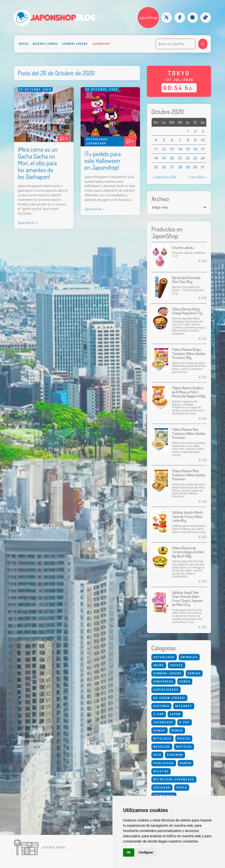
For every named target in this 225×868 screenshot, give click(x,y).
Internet (184, 706)
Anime (159, 665)
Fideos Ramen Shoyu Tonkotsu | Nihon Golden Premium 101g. (189, 353)
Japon (175, 714)
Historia (161, 706)
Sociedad (162, 787)
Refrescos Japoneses (174, 779)
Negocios (162, 747)
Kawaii (160, 730)
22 (188, 158)
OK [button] (129, 852)
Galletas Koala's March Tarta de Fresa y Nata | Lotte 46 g (187, 516)
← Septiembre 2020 (164, 177)
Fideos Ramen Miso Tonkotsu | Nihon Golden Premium (189, 475)
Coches (177, 665)
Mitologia (162, 738)
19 (164, 158)
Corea (185, 681)
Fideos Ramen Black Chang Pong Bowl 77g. (188, 311)
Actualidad (97, 139)
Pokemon (175, 755)
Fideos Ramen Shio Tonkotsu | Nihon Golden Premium (189, 433)
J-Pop (159, 714)
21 (180, 158)
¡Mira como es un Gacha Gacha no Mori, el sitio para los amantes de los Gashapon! (38, 163)
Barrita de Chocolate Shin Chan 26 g (186, 280)
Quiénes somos (45, 44)
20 (172, 158)
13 (172, 149)
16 (195, 149)
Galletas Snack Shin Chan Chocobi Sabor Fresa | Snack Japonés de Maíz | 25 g (188, 598)
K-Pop (185, 722)
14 (180, 149)
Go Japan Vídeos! (169, 698)
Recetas (161, 771)
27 (172, 167)
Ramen (186, 763)
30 (195, 167)
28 (180, 167)
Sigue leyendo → (28, 222)
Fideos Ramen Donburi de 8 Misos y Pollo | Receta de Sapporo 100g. (189, 392)
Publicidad (164, 763)
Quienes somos (54, 847)
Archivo (160, 199)
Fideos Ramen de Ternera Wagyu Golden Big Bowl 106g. (188, 552)
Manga (177, 730)
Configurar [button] (146, 852)
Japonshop (101, 44)
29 (188, 167)
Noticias (184, 747)
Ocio (157, 755)
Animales (189, 657)
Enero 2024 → (198, 177)
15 (188, 149)
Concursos (163, 681)
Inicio (24, 44)
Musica (184, 738)
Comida (194, 673)
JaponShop (149, 18)
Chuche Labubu (183, 248)
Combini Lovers (75, 44)
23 (195, 158)
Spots (182, 787)
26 (164, 167)
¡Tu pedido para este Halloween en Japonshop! (103, 160)
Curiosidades (166, 690)
